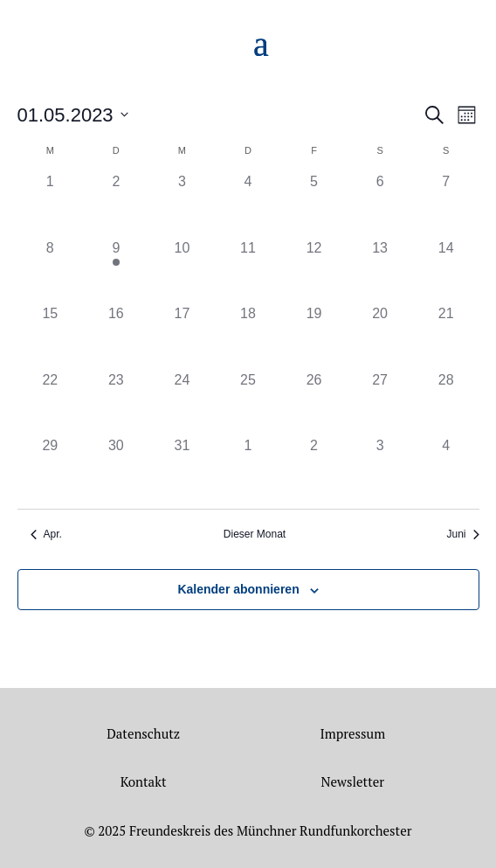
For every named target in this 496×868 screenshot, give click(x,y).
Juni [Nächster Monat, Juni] (462, 534)
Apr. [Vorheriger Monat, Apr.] (46, 534)
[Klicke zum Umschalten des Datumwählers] (73, 115)
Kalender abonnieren (238, 589)
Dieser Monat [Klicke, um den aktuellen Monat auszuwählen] (255, 534)
